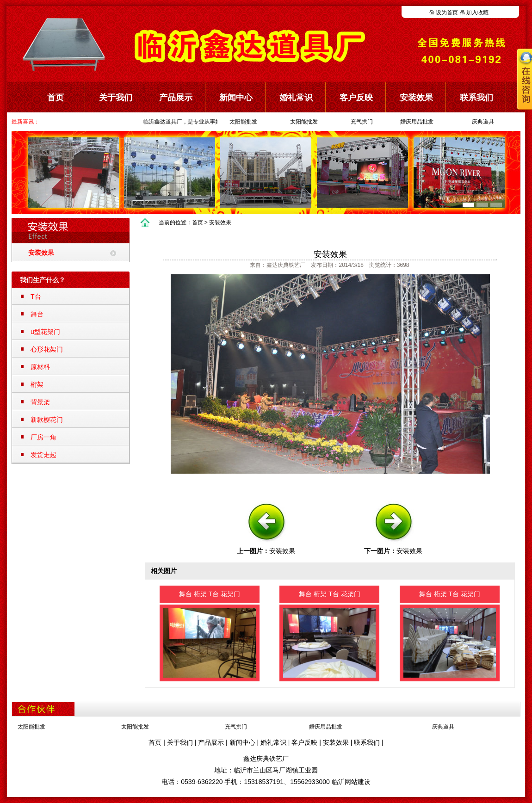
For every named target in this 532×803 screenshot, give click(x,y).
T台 (36, 296)
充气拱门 (362, 122)
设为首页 (447, 12)
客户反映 (356, 98)
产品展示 (176, 98)
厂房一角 (43, 437)
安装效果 (416, 98)
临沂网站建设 (351, 782)
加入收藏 (477, 12)
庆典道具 (483, 122)
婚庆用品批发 (417, 122)
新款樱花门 (47, 420)
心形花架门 (47, 349)
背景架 (40, 402)
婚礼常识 (296, 98)
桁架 (37, 384)
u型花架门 (45, 332)
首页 (56, 98)
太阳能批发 (243, 122)
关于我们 (116, 98)
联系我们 (367, 742)
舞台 (37, 314)
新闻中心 (236, 98)
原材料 (40, 367)
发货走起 (43, 455)
